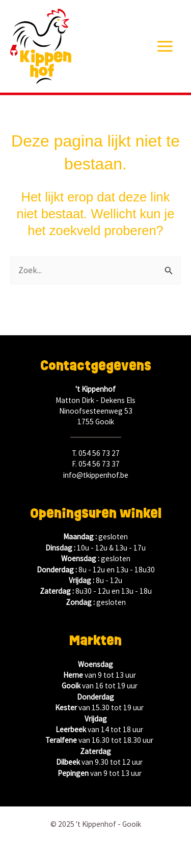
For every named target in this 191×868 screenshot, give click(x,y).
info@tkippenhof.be (96, 475)
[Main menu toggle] (166, 46)
